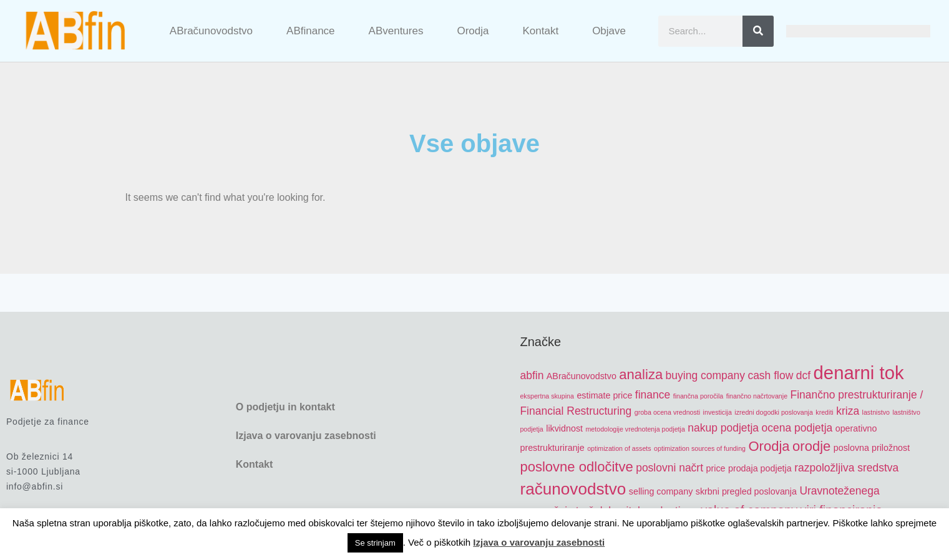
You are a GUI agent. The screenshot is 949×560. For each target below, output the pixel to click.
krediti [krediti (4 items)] (824, 412)
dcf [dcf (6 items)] (803, 375)
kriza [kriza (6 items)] (848, 411)
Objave (609, 31)
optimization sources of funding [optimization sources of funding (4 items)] (700, 448)
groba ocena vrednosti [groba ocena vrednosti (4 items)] (667, 412)
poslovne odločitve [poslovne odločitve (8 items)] (576, 467)
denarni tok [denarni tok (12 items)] (859, 373)
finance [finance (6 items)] (653, 395)
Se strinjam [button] (375, 543)
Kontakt (540, 31)
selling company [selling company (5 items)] (661, 491)
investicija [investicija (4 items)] (718, 412)
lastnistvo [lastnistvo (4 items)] (876, 412)
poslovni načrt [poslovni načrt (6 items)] (669, 468)
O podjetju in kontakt (285, 407)
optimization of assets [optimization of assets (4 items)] (619, 448)
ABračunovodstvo (211, 31)
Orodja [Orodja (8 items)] (769, 446)
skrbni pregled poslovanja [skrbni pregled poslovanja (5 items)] (746, 491)
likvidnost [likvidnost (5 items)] (564, 428)
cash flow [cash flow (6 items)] (770, 375)
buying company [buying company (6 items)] (705, 375)
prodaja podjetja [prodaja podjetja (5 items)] (760, 468)
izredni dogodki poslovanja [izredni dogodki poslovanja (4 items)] (774, 412)
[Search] (758, 31)
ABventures (396, 31)
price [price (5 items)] (716, 468)
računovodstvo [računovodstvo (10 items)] (573, 489)
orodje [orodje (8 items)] (811, 446)
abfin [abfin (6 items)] (532, 375)
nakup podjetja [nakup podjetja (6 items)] (723, 428)
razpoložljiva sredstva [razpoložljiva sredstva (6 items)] (846, 468)
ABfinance (311, 31)
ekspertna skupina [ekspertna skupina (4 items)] (547, 396)
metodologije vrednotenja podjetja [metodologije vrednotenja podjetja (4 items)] (635, 429)
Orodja (473, 31)
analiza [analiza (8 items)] (641, 374)
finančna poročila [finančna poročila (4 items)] (698, 396)
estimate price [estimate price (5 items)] (604, 395)
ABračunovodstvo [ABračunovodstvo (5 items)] (582, 376)
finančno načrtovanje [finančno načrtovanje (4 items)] (757, 396)
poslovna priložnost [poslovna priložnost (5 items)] (872, 448)
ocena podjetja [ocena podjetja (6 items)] (797, 428)
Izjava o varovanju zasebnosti (306, 436)
